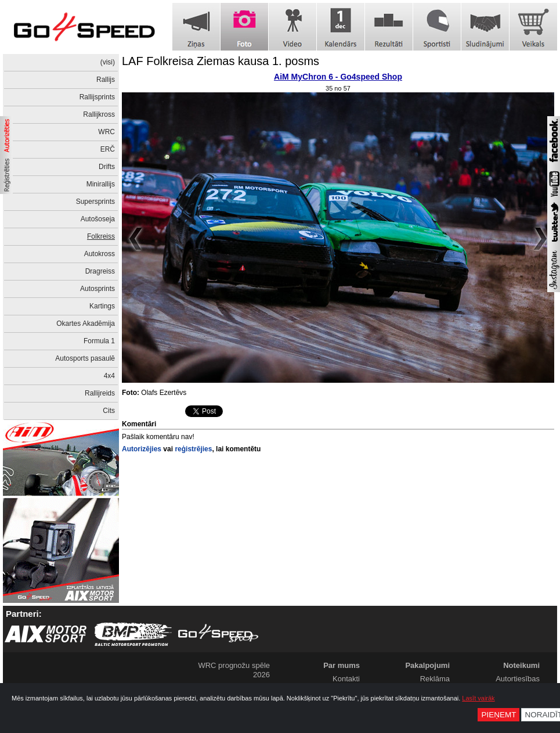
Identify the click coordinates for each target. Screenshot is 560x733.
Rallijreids (100, 393)
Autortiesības (518, 679)
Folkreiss (101, 236)
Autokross (100, 254)
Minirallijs (101, 184)
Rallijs (106, 80)
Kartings (102, 306)
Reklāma (435, 679)
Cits (109, 411)
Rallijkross (99, 114)
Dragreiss (100, 271)
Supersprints (95, 202)
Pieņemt (498, 715)
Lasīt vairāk (478, 698)
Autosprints (97, 289)
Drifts (107, 167)
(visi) (108, 62)
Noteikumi (521, 665)
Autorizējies (142, 449)
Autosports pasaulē (85, 358)
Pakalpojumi (427, 665)
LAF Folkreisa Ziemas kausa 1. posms (221, 61)
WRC (106, 132)
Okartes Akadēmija (86, 324)
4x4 (109, 376)
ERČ (108, 149)
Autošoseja (98, 219)
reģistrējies (193, 449)
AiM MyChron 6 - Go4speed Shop (338, 77)
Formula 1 (99, 341)
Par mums (342, 665)
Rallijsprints (97, 97)
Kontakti (346, 679)
